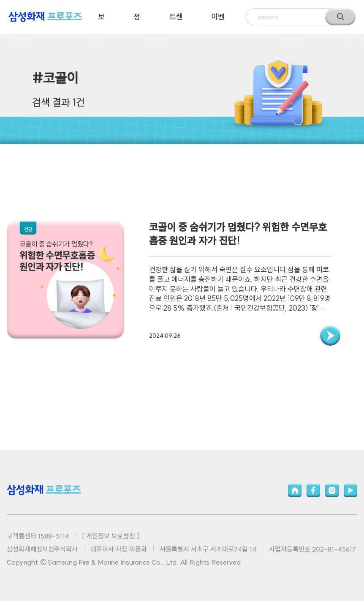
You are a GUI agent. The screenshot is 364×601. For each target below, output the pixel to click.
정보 (137, 23)
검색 (340, 17)
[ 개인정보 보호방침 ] (111, 536)
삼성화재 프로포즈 (45, 17)
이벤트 (218, 23)
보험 (101, 23)
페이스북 (313, 490)
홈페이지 (295, 490)
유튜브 (350, 490)
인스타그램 (332, 490)
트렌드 (176, 23)
